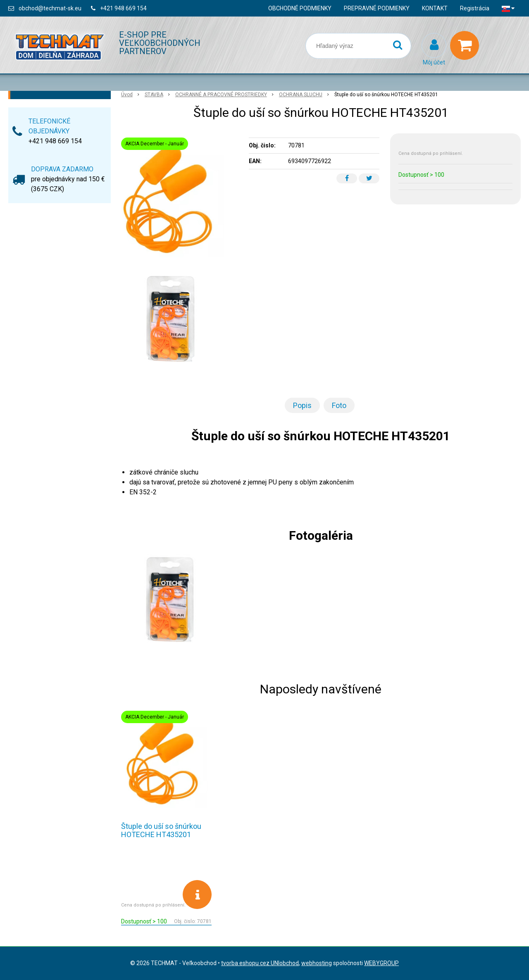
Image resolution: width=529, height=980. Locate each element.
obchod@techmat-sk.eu (50, 8)
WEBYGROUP (381, 963)
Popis (302, 405)
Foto (339, 405)
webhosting (317, 963)
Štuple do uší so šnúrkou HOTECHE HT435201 (161, 830)
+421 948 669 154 (123, 8)
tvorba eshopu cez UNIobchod (260, 963)
